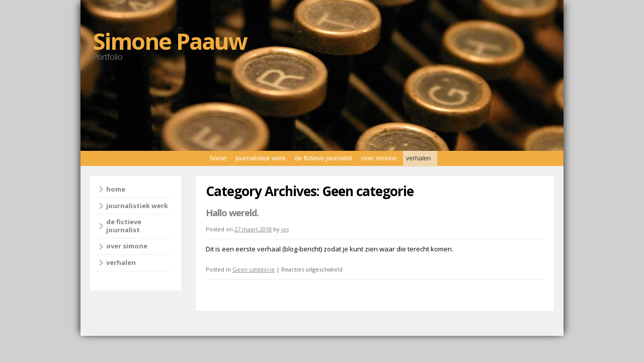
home (218, 158)
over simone (379, 158)
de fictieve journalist (324, 158)
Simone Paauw (170, 41)
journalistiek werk (261, 158)
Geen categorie (254, 269)
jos (285, 229)
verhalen (419, 158)
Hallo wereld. (232, 213)
